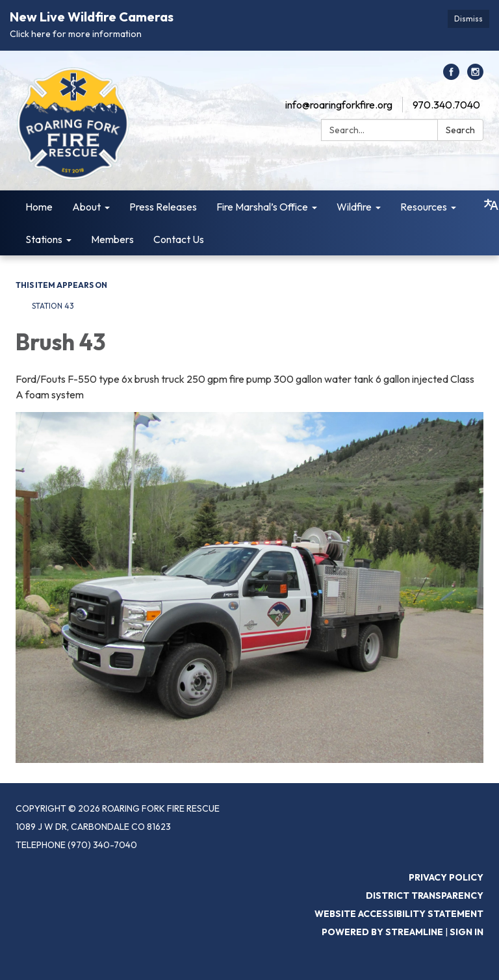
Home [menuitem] (39, 207)
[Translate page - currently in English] (491, 205)
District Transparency (425, 896)
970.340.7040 (446, 105)
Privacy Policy (446, 877)
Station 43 (53, 306)
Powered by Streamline (382, 932)
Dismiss (468, 19)
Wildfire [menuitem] (354, 207)
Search (460, 130)
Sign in (467, 932)
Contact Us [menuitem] (179, 239)
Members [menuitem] (112, 239)
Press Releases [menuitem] (163, 207)
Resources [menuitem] (424, 207)
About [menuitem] (86, 207)
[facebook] (451, 76)
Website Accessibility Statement (399, 914)
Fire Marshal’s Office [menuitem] (262, 207)
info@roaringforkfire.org (339, 105)
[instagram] (475, 76)
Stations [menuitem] (44, 239)
